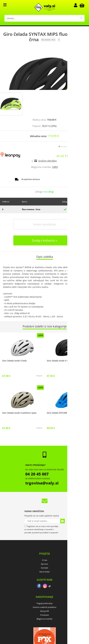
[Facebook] (39, 586)
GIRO (55, 167)
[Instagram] (45, 586)
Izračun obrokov (47, 161)
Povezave (44, 615)
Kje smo (44, 564)
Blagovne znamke (44, 619)
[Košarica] (82, 5)
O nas (45, 560)
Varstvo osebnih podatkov (45, 607)
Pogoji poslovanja (44, 603)
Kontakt (45, 568)
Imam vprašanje (45, 224)
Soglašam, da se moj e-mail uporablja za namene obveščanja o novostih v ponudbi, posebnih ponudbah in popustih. (41, 529)
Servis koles (44, 572)
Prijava (77, 5)
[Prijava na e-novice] (63, 521)
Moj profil (45, 611)
